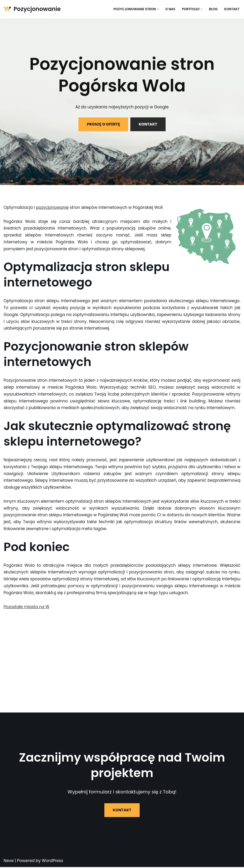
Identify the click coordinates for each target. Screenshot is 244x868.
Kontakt (232, 9)
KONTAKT (148, 124)
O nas (170, 9)
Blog (213, 9)
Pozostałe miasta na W (27, 607)
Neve (9, 862)
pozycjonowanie (53, 207)
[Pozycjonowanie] (32, 9)
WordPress (52, 862)
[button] (158, 9)
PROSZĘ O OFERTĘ (103, 124)
